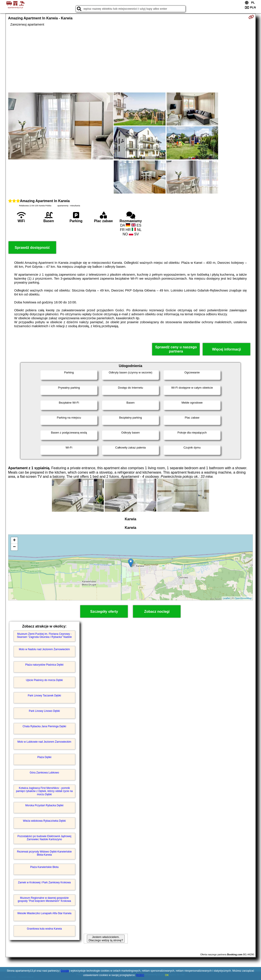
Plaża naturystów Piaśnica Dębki (44, 665)
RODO (140, 975)
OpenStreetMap (243, 598)
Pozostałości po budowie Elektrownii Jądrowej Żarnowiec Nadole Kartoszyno (44, 838)
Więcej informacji (227, 349)
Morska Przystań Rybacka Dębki (44, 805)
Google (65, 971)
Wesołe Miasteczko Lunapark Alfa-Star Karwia (44, 913)
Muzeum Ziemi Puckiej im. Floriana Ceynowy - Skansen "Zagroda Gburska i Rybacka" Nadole (44, 635)
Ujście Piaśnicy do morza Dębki (44, 680)
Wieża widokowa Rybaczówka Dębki (44, 821)
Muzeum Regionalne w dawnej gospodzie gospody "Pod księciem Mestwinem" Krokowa (44, 899)
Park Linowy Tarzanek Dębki (44, 696)
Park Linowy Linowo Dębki (44, 711)
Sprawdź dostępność (32, 248)
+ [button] (14, 541)
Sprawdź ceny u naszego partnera (176, 349)
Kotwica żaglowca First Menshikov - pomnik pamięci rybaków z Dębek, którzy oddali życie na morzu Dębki (44, 791)
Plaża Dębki (44, 757)
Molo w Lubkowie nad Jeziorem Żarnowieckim (44, 742)
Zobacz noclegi (157, 612)
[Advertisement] (131, 59)
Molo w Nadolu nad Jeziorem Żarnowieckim (44, 649)
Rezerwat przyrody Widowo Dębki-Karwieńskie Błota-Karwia (44, 853)
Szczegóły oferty (104, 612)
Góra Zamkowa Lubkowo (44, 773)
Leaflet (226, 598)
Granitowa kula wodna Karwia (44, 929)
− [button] (14, 547)
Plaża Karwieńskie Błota (44, 867)
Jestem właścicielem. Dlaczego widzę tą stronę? (106, 939)
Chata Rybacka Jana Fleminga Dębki (44, 726)
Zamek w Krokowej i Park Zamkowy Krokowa (44, 882)
